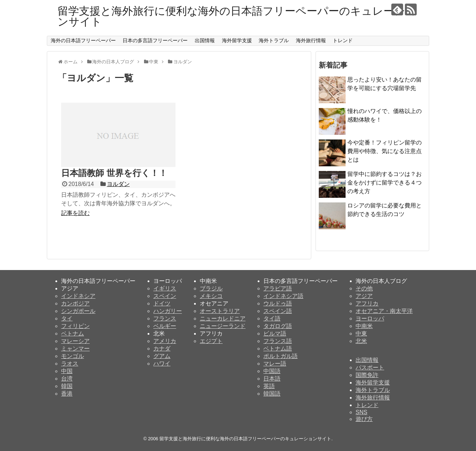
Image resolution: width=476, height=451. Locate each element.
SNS (361, 412)
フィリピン (75, 326)
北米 (361, 341)
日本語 (272, 379)
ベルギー (165, 326)
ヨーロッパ (370, 318)
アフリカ (367, 303)
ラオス (70, 364)
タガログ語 (278, 326)
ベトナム (73, 334)
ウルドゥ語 (278, 303)
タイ (67, 318)
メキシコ (211, 296)
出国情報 (205, 40)
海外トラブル (274, 40)
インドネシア (78, 296)
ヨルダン (118, 184)
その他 (364, 288)
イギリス (165, 288)
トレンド (343, 40)
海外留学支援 (237, 40)
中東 (361, 334)
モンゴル (73, 356)
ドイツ (162, 303)
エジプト (211, 341)
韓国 (67, 386)
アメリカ (165, 341)
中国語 (272, 371)
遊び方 (364, 419)
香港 (67, 394)
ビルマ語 (275, 334)
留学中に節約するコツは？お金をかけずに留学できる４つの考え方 (385, 183)
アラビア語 (278, 288)
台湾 (67, 379)
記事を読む (75, 213)
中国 (67, 371)
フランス (165, 318)
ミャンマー (75, 349)
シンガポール (78, 311)
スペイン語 (278, 311)
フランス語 (278, 341)
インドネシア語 (283, 296)
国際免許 (367, 375)
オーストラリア (220, 311)
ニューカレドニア (223, 318)
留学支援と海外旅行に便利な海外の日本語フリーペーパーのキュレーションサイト (237, 16)
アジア (364, 296)
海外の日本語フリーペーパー (83, 40)
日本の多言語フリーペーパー (155, 40)
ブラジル (211, 288)
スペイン (165, 296)
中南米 (364, 326)
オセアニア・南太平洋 (384, 311)
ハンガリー (168, 311)
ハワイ (162, 364)
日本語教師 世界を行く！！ (114, 173)
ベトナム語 (278, 349)
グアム (162, 356)
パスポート (370, 367)
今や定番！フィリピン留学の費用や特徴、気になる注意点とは (385, 151)
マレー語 (275, 364)
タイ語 (272, 318)
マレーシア (75, 341)
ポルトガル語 (281, 356)
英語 (269, 386)
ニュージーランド (223, 326)
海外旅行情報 (311, 40)
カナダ (162, 349)
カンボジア (75, 303)
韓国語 (272, 394)
